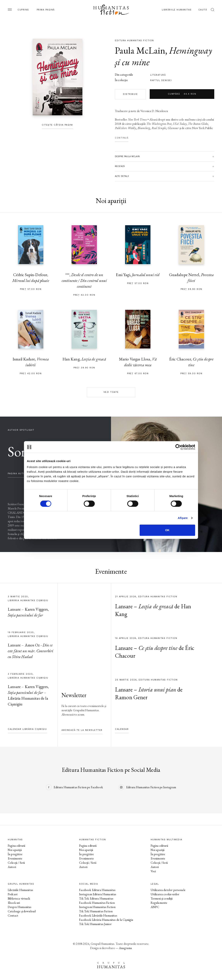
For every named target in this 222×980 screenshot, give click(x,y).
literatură (158, 75)
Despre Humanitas (20, 907)
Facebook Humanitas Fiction (97, 903)
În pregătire (15, 854)
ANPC (155, 907)
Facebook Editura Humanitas (97, 890)
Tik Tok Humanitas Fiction (96, 911)
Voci (153, 871)
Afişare (183, 518)
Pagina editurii (16, 846)
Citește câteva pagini (57, 125)
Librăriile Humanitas (177, 10)
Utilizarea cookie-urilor (165, 894)
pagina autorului (20, 474)
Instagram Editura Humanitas (98, 894)
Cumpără (182, 94)
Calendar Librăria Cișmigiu (27, 729)
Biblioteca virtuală (19, 898)
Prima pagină (46, 10)
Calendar (122, 729)
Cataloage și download (22, 911)
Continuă (122, 138)
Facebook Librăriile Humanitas (98, 915)
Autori (12, 867)
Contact (13, 915)
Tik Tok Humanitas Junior (95, 924)
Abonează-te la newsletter (82, 730)
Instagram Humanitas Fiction (97, 907)
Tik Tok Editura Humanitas (96, 898)
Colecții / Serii (16, 863)
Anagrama (125, 948)
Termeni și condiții (162, 898)
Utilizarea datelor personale (168, 890)
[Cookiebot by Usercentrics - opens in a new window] (178, 447)
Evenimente (15, 858)
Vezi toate (111, 392)
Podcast (13, 894)
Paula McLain (140, 50)
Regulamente (159, 903)
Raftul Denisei (161, 80)
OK (167, 530)
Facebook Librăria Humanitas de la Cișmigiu (106, 920)
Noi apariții (15, 850)
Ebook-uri (14, 903)
